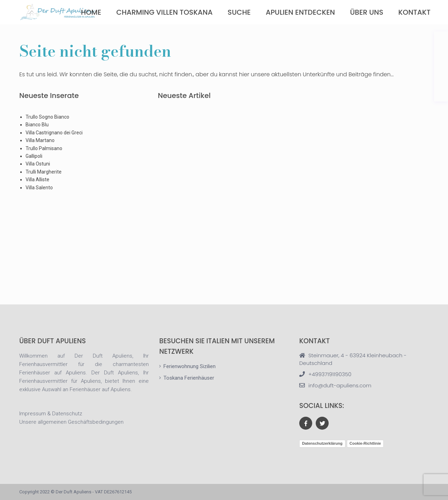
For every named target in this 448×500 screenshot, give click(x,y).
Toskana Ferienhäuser (189, 378)
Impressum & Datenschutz (51, 414)
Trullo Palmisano (44, 148)
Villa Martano (40, 140)
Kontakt (414, 12)
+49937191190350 (330, 374)
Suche (239, 12)
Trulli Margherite (44, 172)
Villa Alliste (37, 179)
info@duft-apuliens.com (340, 385)
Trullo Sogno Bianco (47, 117)
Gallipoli (34, 156)
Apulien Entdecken (300, 12)
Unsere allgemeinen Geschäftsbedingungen (71, 422)
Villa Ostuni (38, 164)
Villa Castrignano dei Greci (54, 133)
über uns (367, 12)
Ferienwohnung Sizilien (190, 366)
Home (91, 12)
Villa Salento (39, 188)
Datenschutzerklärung (322, 443)
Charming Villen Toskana (164, 12)
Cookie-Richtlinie (365, 443)
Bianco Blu (37, 125)
